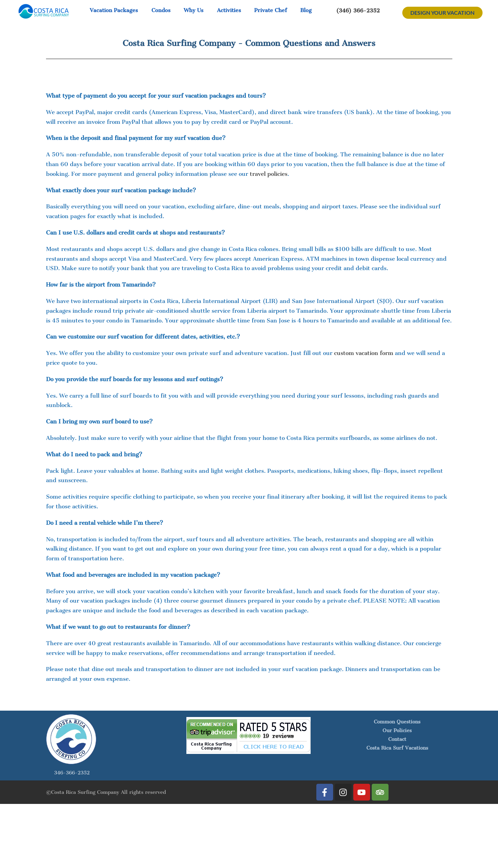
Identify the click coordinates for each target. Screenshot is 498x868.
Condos (161, 10)
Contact (397, 739)
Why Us (194, 10)
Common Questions (397, 722)
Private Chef (270, 10)
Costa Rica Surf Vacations (397, 748)
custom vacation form (364, 353)
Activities (229, 10)
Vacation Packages (114, 10)
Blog (306, 10)
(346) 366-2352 (358, 10)
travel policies (269, 174)
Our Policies (397, 730)
